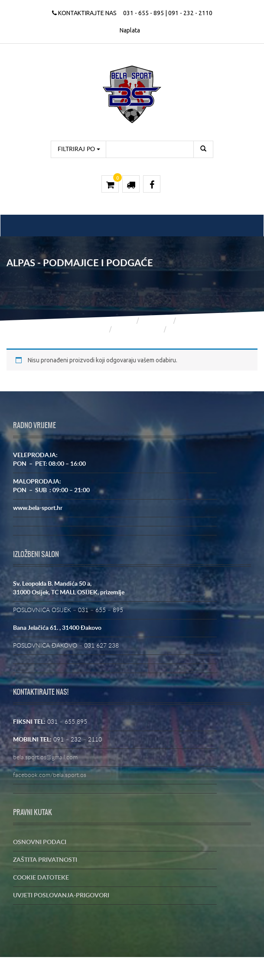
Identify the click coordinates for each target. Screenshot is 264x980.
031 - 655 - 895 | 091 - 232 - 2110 (168, 13)
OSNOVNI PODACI (40, 842)
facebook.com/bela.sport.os (50, 775)
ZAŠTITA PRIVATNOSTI (45, 860)
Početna (121, 320)
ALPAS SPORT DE (138, 329)
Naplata (130, 30)
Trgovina (157, 320)
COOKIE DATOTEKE (41, 878)
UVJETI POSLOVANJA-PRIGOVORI (61, 896)
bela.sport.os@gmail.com (45, 758)
